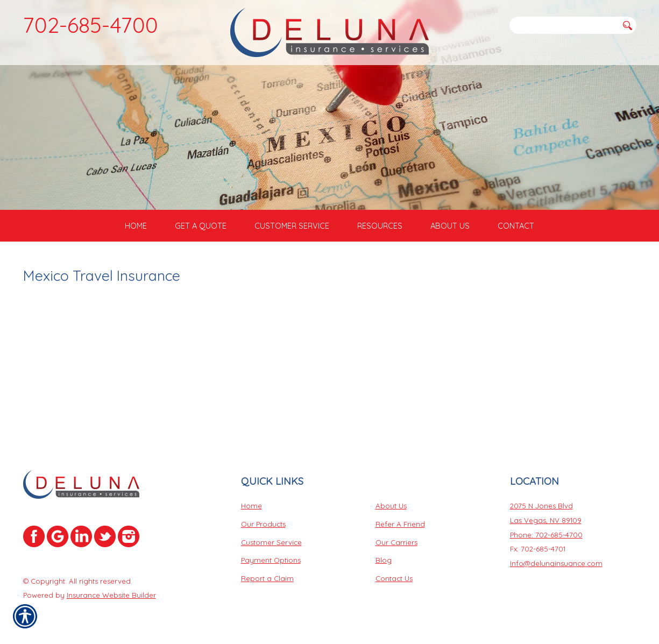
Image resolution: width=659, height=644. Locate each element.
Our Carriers (396, 543)
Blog (384, 562)
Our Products (263, 525)
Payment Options (271, 562)
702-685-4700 (91, 25)
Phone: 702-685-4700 (546, 536)
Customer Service (271, 543)
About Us (391, 507)
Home (251, 507)
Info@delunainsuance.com (556, 564)
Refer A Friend (400, 525)
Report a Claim (267, 579)
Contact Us (394, 579)
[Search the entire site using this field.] (564, 25)
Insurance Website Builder (111, 597)
